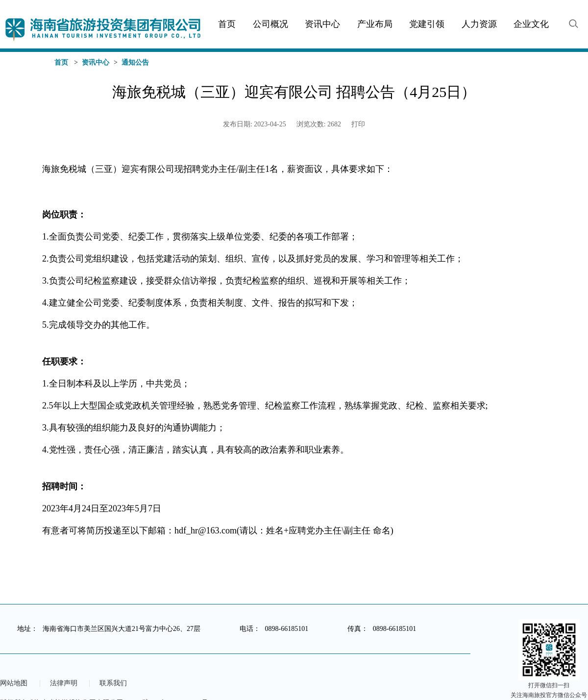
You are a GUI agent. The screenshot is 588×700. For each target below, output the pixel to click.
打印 (358, 124)
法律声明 (64, 683)
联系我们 (113, 683)
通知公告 (135, 62)
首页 (61, 62)
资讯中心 (96, 62)
